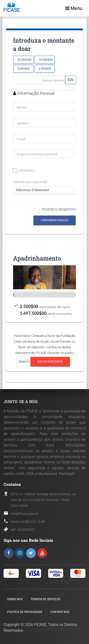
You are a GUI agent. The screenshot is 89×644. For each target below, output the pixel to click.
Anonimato (24, 171)
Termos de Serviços (45, 599)
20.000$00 (24, 60)
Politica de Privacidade (25, 612)
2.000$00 (45, 69)
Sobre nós (15, 599)
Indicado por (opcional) (30, 182)
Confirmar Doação (55, 220)
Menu (74, 8)
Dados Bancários (50, 362)
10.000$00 (46, 60)
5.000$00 (23, 69)
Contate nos (60, 612)
